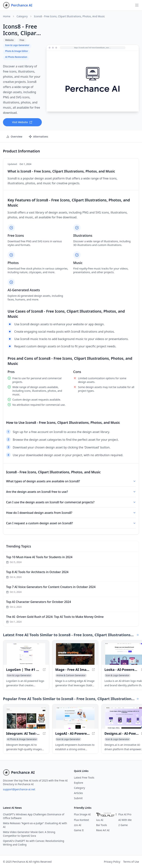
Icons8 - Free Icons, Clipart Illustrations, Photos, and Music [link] (70, 16)
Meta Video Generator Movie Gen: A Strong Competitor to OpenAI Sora (29, 834)
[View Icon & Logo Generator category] (19, 675)
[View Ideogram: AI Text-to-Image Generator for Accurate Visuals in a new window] (26, 718)
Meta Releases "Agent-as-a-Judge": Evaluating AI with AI (35, 825)
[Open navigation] (137, 5)
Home (7, 16)
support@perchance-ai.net (19, 789)
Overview (14, 137)
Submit (78, 798)
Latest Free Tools (84, 778)
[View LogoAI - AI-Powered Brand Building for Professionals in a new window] (75, 718)
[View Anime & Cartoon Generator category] (71, 675)
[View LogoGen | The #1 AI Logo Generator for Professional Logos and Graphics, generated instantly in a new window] (26, 654)
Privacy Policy (112, 862)
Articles (78, 793)
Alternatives (38, 137)
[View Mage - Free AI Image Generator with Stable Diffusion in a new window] (75, 654)
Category (22, 16)
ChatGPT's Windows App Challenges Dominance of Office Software (34, 816)
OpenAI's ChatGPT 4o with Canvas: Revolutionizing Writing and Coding (34, 843)
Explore (78, 783)
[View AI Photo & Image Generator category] (22, 739)
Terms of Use (131, 862)
